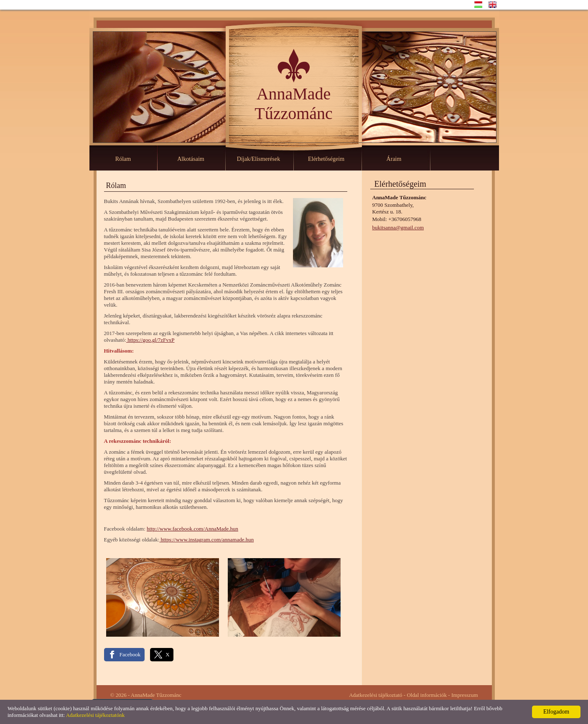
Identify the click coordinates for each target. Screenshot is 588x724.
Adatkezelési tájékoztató (375, 695)
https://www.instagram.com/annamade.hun (206, 540)
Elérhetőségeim (326, 159)
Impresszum (465, 695)
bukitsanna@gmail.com (398, 227)
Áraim (394, 159)
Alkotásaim (191, 159)
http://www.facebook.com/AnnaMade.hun (192, 529)
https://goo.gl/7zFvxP (150, 340)
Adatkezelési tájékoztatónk (95, 715)
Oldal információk (427, 695)
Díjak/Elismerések (258, 159)
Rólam (123, 159)
